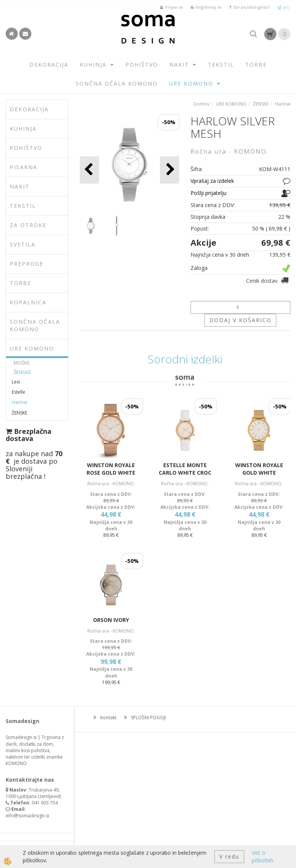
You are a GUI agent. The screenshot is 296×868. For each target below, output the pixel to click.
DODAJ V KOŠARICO (240, 320)
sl (279, 7)
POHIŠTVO (142, 65)
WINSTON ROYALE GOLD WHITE (259, 469)
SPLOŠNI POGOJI (148, 718)
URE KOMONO (191, 83)
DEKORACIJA (49, 65)
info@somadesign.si (27, 816)
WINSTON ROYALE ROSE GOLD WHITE (111, 469)
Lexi (16, 382)
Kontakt (108, 718)
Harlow (19, 402)
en (286, 7)
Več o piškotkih (263, 856)
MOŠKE (22, 363)
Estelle (19, 392)
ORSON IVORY (111, 620)
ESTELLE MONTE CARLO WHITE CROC (185, 469)
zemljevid (50, 796)
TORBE (256, 65)
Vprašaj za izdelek (212, 181)
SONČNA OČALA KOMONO (117, 83)
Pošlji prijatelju (208, 193)
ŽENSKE (22, 372)
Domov (201, 104)
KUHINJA (93, 65)
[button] (170, 170)
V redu (229, 856)
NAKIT (179, 65)
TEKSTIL (221, 65)
